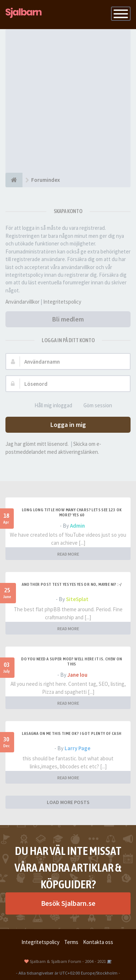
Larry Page (77, 748)
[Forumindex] (14, 180)
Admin (77, 526)
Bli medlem (68, 319)
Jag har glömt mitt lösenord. (37, 444)
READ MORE (68, 554)
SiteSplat (77, 599)
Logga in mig (68, 425)
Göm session (94, 406)
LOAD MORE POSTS (68, 802)
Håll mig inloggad (49, 406)
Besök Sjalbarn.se (68, 903)
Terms (71, 942)
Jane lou (77, 675)
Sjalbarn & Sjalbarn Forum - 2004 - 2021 (68, 961)
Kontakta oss (98, 942)
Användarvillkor (22, 302)
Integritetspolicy (62, 302)
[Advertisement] (68, 101)
